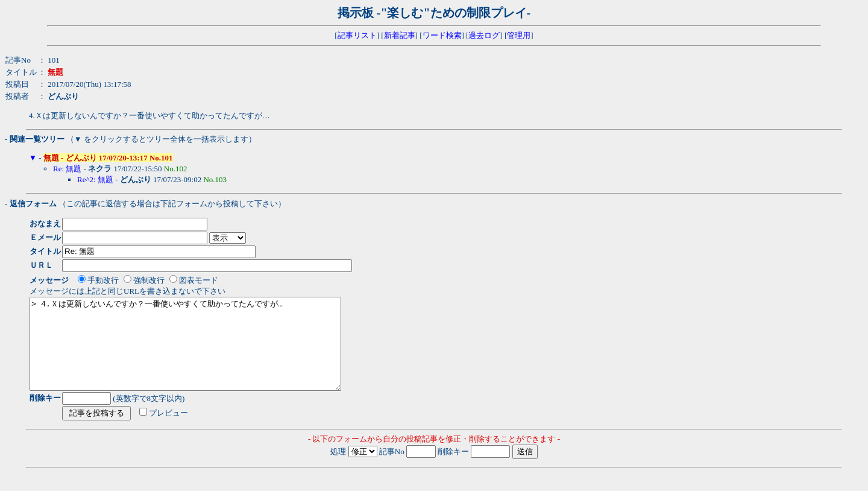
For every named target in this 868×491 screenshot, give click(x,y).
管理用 (519, 35)
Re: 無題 (67, 169)
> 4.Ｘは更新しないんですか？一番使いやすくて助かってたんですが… (204, 353)
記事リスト (357, 35)
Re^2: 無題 (95, 179)
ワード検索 (442, 35)
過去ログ (484, 35)
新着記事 (400, 35)
